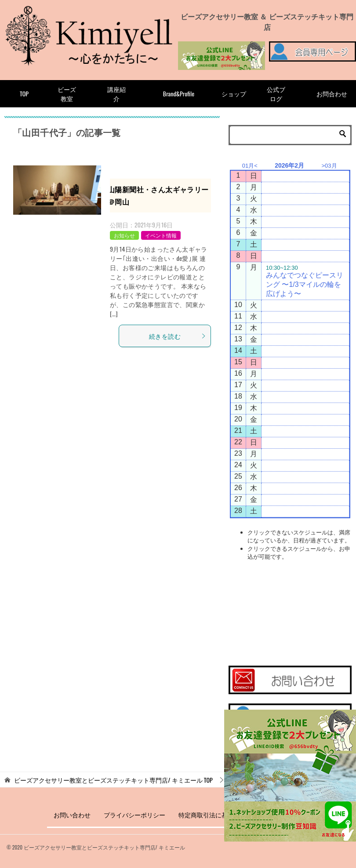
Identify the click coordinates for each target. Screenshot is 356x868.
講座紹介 (116, 94)
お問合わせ (332, 93)
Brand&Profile (179, 93)
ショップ (234, 93)
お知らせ (124, 235)
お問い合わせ (72, 815)
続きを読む (178, 336)
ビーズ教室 (67, 94)
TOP (24, 93)
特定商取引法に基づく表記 (215, 815)
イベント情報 (161, 235)
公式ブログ (276, 94)
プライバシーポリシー (134, 815)
